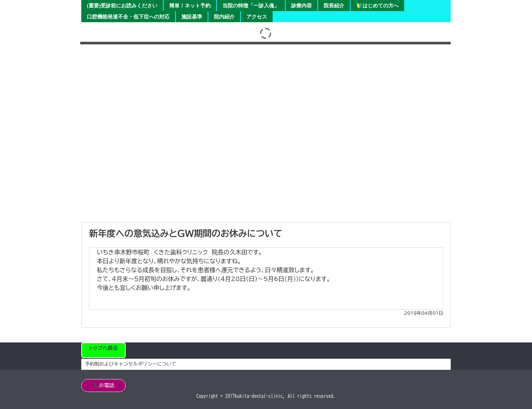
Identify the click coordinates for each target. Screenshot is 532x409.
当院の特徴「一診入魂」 (251, 6)
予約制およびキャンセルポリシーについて (131, 364)
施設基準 (192, 17)
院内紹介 (224, 17)
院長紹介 (334, 6)
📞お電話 (104, 385)
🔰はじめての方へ (377, 6)
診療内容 (301, 6)
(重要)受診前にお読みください (122, 6)
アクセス (257, 17)
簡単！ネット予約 (190, 6)
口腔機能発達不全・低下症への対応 (128, 17)
